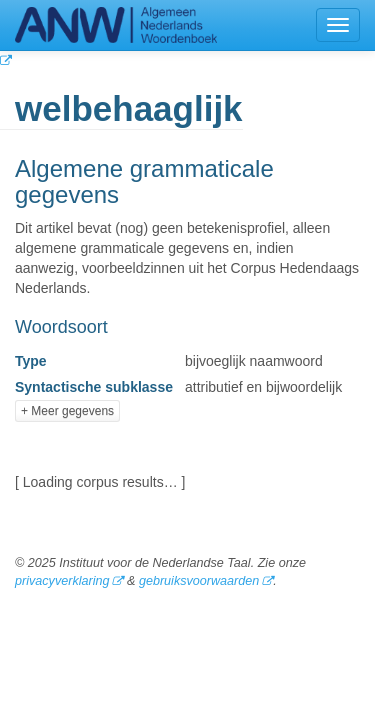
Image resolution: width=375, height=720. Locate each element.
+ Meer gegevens (67, 411)
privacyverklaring (62, 581)
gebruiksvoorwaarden (199, 581)
